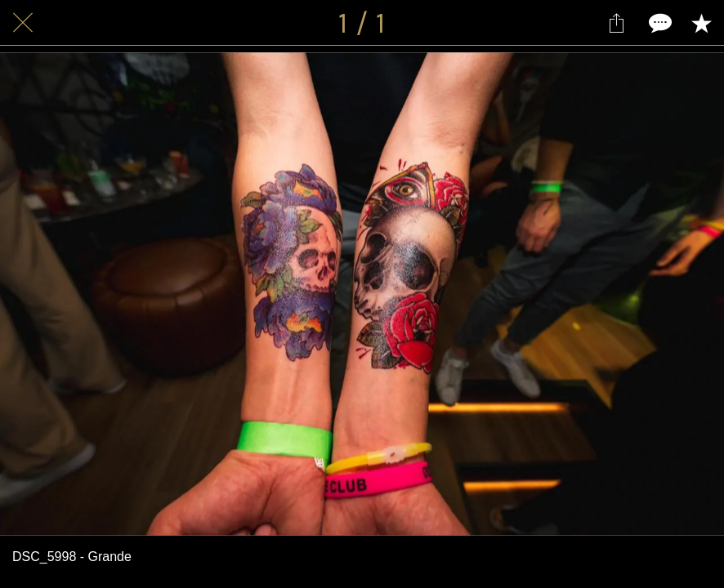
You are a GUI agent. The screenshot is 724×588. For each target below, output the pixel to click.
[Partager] (616, 23)
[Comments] (659, 23)
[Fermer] (23, 23)
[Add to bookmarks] (701, 23)
